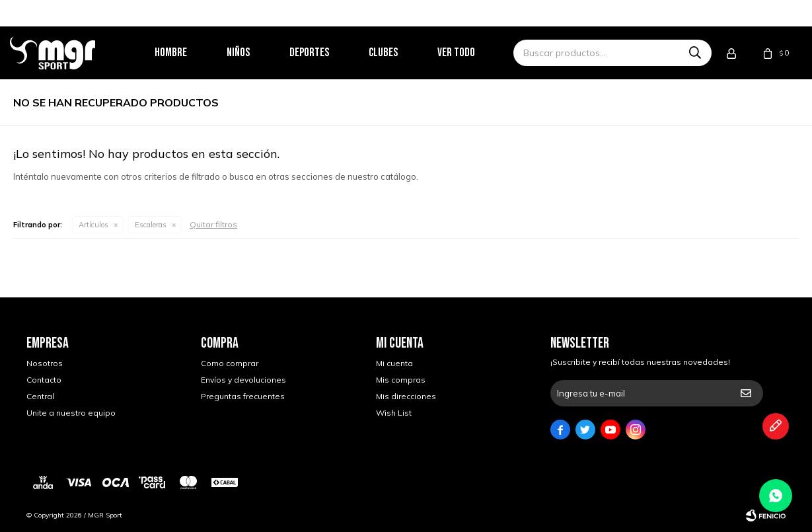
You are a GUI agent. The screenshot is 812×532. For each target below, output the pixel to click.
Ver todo (473, 53)
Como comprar (230, 363)
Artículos (93, 225)
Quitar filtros (213, 224)
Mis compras (401, 380)
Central (40, 396)
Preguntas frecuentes (243, 396)
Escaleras (151, 225)
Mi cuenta (394, 363)
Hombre (187, 53)
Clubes (400, 53)
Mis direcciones (406, 396)
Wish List (394, 413)
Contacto (44, 380)
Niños (255, 53)
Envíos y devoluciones (243, 380)
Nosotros (45, 363)
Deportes (326, 53)
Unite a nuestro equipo (71, 413)
